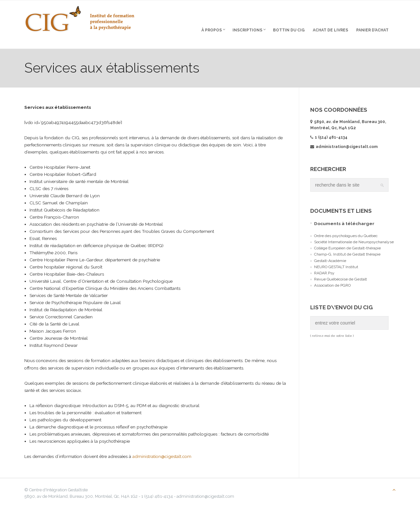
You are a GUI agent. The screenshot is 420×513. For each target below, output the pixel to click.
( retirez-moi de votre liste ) (331, 336)
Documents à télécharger (344, 223)
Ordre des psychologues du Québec (345, 236)
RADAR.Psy (324, 273)
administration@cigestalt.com (170, 461)
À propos (212, 30)
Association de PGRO (332, 286)
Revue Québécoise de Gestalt (340, 279)
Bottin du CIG (288, 30)
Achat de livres (329, 30)
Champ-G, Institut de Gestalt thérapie (347, 255)
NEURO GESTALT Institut (335, 267)
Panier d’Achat (371, 30)
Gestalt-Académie (329, 261)
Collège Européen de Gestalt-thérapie (347, 248)
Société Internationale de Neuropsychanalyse (353, 242)
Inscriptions (248, 30)
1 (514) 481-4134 (330, 137)
